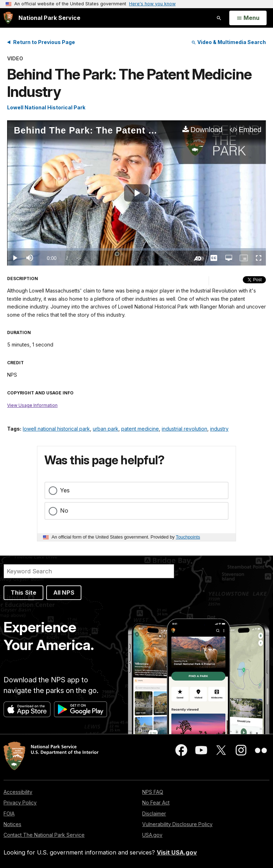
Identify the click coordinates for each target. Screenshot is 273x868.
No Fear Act (156, 803)
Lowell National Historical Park (46, 107)
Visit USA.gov (177, 852)
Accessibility (18, 792)
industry (219, 429)
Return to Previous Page (44, 42)
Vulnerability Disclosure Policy (177, 824)
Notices (12, 824)
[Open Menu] (248, 18)
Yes (65, 490)
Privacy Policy (20, 803)
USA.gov (152, 835)
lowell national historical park (56, 429)
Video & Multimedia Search (229, 42)
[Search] (89, 571)
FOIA (9, 814)
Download (207, 130)
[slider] (136, 249)
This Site (23, 593)
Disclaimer (154, 814)
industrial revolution (184, 429)
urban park (106, 429)
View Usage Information (32, 405)
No (64, 511)
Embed (250, 130)
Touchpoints (188, 537)
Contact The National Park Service (44, 835)
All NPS (64, 593)
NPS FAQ (153, 792)
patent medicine (140, 429)
